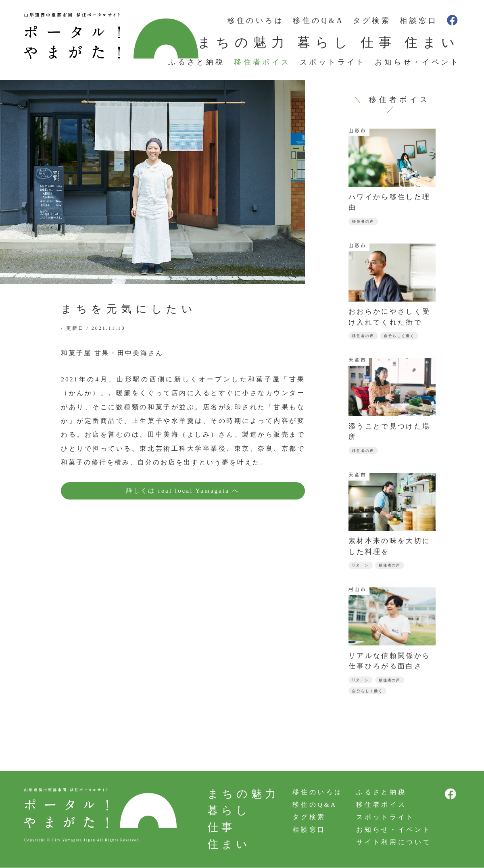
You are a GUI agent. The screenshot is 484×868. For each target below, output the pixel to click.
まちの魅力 (244, 42)
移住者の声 (364, 222)
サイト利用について (393, 844)
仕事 (379, 42)
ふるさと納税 (196, 62)
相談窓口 (419, 21)
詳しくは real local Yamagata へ (183, 491)
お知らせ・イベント (417, 62)
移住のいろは (256, 21)
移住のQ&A (318, 21)
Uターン (361, 567)
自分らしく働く (403, 336)
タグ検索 (372, 21)
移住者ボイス (262, 62)
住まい (432, 42)
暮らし (325, 42)
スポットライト (333, 62)
